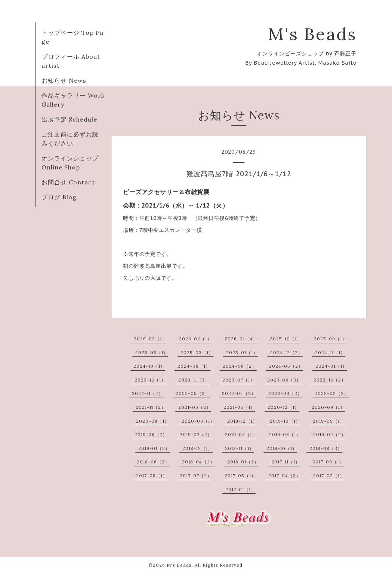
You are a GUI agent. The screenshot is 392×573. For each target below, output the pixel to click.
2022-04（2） (239, 393)
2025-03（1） (197, 353)
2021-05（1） (239, 407)
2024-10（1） (149, 366)
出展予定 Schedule (69, 119)
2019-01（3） (154, 448)
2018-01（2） (243, 462)
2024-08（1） (194, 366)
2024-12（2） (286, 353)
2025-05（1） (152, 353)
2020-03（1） (198, 421)
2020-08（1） (153, 421)
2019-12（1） (242, 421)
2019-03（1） (285, 434)
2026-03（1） (150, 339)
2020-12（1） (283, 407)
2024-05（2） (286, 366)
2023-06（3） (284, 380)
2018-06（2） (153, 462)
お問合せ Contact (68, 182)
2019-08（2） (151, 434)
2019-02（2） (330, 434)
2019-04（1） (241, 434)
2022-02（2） (332, 393)
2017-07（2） (196, 476)
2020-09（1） (328, 407)
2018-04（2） (198, 462)
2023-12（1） (150, 380)
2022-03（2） (285, 393)
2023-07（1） (239, 380)
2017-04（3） (285, 476)
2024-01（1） (331, 366)
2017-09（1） (328, 462)
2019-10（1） (285, 421)
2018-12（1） (197, 448)
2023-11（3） (194, 380)
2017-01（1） (240, 489)
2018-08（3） (326, 448)
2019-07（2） (196, 434)
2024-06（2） (240, 366)
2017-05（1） (240, 476)
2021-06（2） (195, 407)
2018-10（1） (282, 448)
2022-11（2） (148, 393)
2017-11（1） (286, 462)
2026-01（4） (241, 339)
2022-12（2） (330, 380)
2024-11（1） (330, 353)
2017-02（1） (329, 476)
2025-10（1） (286, 339)
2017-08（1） (152, 476)
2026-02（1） (195, 339)
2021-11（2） (151, 407)
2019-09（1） (329, 421)
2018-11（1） (240, 448)
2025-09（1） (330, 339)
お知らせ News (64, 80)
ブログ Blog (59, 197)
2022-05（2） (193, 393)
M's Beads (312, 34)
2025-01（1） (242, 353)
